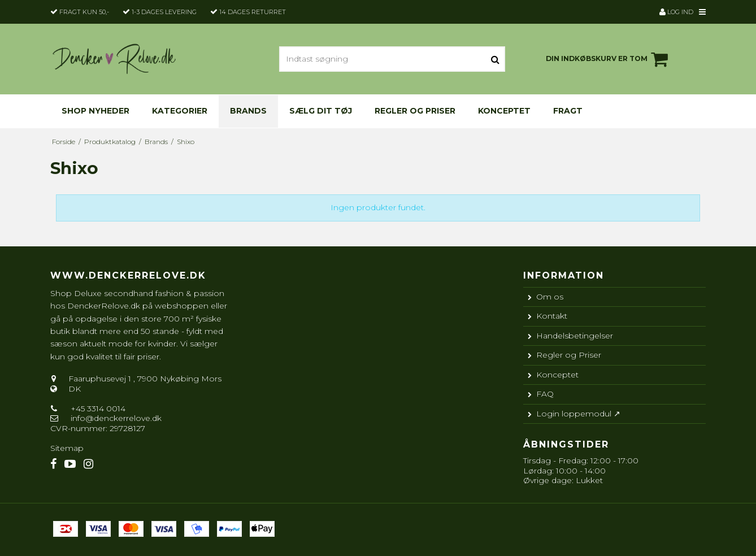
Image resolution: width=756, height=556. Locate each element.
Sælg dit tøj (321, 111)
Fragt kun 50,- (84, 12)
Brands (248, 111)
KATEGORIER (180, 111)
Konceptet (504, 111)
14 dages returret (253, 12)
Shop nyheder (95, 111)
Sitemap (67, 448)
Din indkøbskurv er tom (609, 59)
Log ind (676, 12)
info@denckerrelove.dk (116, 418)
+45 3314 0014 (97, 409)
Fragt (568, 111)
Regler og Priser (415, 111)
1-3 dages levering (164, 12)
